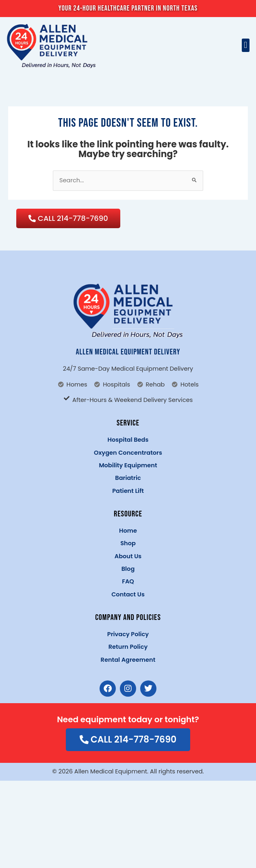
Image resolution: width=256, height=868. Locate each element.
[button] (246, 45)
